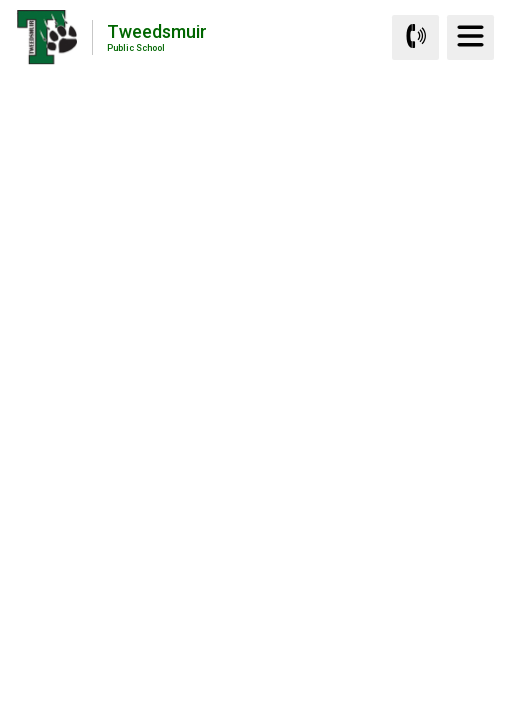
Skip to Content (0, 0)
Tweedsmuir (157, 36)
